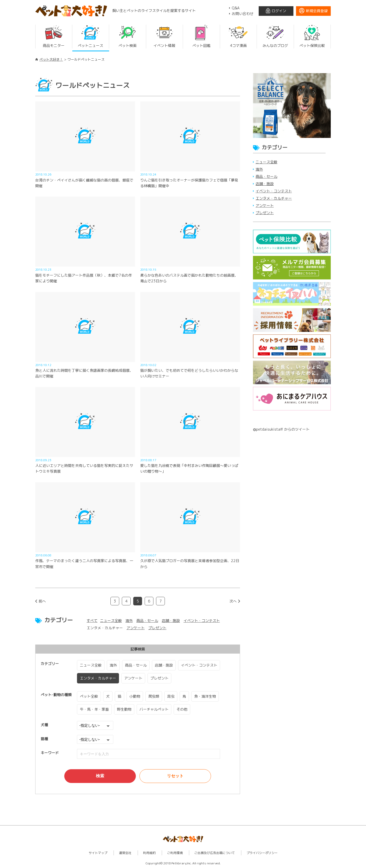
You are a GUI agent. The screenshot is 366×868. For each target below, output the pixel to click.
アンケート (136, 628)
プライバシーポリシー (262, 852)
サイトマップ (98, 852)
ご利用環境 (175, 852)
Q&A (236, 8)
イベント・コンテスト (202, 621)
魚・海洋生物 (205, 696)
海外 (129, 621)
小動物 (135, 696)
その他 (182, 709)
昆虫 (171, 696)
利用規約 (149, 852)
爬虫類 (154, 696)
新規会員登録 (317, 11)
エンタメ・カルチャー (98, 678)
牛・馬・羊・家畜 (94, 709)
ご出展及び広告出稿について (215, 852)
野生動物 (124, 709)
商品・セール (147, 621)
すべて (92, 621)
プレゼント (157, 628)
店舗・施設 (171, 621)
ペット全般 (89, 696)
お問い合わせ (243, 14)
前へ (42, 601)
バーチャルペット (154, 709)
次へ (233, 601)
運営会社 (125, 852)
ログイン (279, 11)
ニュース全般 (111, 621)
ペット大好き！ (51, 59)
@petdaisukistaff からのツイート (281, 429)
